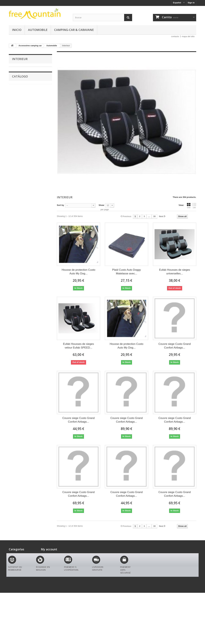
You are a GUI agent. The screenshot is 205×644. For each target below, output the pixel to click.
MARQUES (17, 69)
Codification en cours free (25, 163)
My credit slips (48, 563)
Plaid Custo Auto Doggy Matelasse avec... (127, 272)
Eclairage (19, 134)
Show (101, 205)
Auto (14, 173)
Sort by (60, 205)
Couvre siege (20, 153)
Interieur (18, 158)
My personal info (49, 571)
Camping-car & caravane (74, 30)
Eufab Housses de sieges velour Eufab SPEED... (79, 346)
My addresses (48, 567)
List (194, 206)
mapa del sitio (188, 36)
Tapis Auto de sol (22, 119)
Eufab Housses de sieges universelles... (175, 272)
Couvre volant (21, 124)
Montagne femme (20, 89)
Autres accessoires (23, 148)
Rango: (12, 224)
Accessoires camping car (24, 104)
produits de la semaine (23, 168)
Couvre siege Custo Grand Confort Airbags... (174, 346)
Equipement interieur (24, 139)
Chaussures (18, 99)
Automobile (38, 30)
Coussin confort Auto (24, 129)
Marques (16, 79)
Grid (189, 206)
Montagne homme (21, 84)
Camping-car (18, 178)
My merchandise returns (53, 559)
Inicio (17, 30)
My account (49, 549)
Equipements (18, 94)
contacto (175, 36)
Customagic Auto (20, 74)
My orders (46, 554)
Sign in (191, 3)
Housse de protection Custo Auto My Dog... (78, 272)
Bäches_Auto (20, 144)
